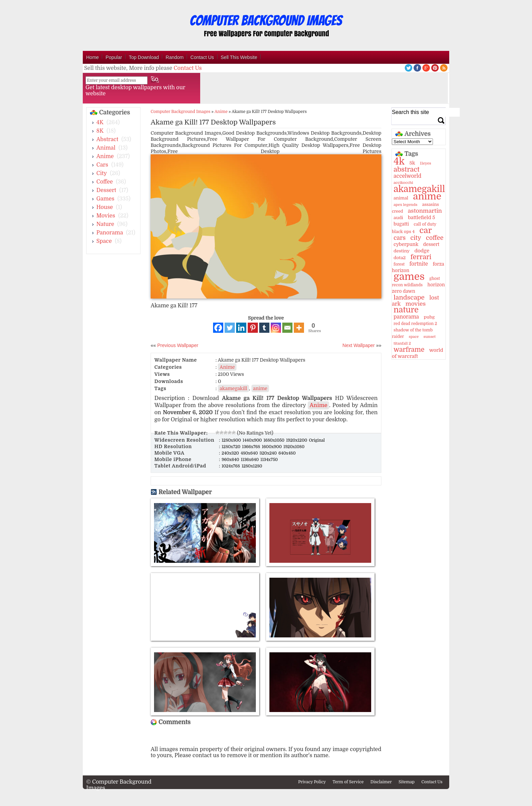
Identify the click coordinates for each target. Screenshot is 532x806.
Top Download (144, 57)
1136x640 (250, 460)
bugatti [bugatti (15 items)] (401, 224)
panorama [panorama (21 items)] (406, 317)
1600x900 (272, 447)
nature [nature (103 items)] (406, 310)
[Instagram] (276, 328)
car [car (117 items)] (426, 230)
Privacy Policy (312, 782)
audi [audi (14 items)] (398, 218)
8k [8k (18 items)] (412, 163)
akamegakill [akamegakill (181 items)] (419, 189)
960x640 (231, 460)
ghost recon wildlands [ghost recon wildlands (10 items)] (416, 282)
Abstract (107, 139)
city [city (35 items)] (416, 238)
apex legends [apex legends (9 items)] (405, 205)
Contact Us (202, 57)
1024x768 (231, 466)
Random (175, 57)
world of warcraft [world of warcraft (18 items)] (417, 353)
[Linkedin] (241, 328)
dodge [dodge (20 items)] (422, 251)
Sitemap (407, 782)
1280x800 (232, 440)
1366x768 (251, 447)
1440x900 (253, 440)
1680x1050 (275, 440)
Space (104, 241)
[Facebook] (218, 328)
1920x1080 (294, 447)
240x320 (231, 453)
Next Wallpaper (358, 345)
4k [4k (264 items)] (399, 161)
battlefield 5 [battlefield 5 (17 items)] (421, 217)
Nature (105, 224)
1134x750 (269, 460)
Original (317, 440)
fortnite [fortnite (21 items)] (419, 264)
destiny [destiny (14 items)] (402, 251)
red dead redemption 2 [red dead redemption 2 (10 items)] (415, 324)
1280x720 (231, 447)
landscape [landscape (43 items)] (409, 298)
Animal (106, 148)
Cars (102, 165)
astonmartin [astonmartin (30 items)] (425, 211)
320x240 (269, 453)
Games (105, 199)
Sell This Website (239, 57)
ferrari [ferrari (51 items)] (421, 257)
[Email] (287, 328)
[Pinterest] (253, 328)
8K (100, 131)
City (102, 173)
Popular (114, 57)
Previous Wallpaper (177, 345)
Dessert (106, 190)
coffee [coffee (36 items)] (435, 238)
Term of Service (348, 782)
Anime (105, 156)
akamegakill (233, 388)
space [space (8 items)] (414, 337)
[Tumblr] (264, 328)
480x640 (250, 453)
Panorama (110, 233)
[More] (299, 328)
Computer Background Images (180, 112)
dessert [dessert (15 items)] (431, 244)
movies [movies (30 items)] (416, 304)
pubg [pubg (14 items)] (429, 317)
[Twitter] (230, 328)
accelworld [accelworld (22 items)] (407, 176)
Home (92, 57)
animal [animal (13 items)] (401, 198)
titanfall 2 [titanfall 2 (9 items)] (402, 343)
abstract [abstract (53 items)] (407, 169)
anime (260, 388)
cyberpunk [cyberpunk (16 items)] (406, 244)
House (105, 207)
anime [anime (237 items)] (427, 196)
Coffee (104, 182)
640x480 (287, 453)
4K (100, 122)
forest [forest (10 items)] (399, 264)
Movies (106, 216)
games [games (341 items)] (409, 277)
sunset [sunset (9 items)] (430, 337)
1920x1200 (297, 440)
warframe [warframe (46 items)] (409, 350)
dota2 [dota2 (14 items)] (400, 258)
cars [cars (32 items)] (400, 238)
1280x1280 (252, 466)
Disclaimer (381, 782)
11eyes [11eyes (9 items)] (426, 163)
